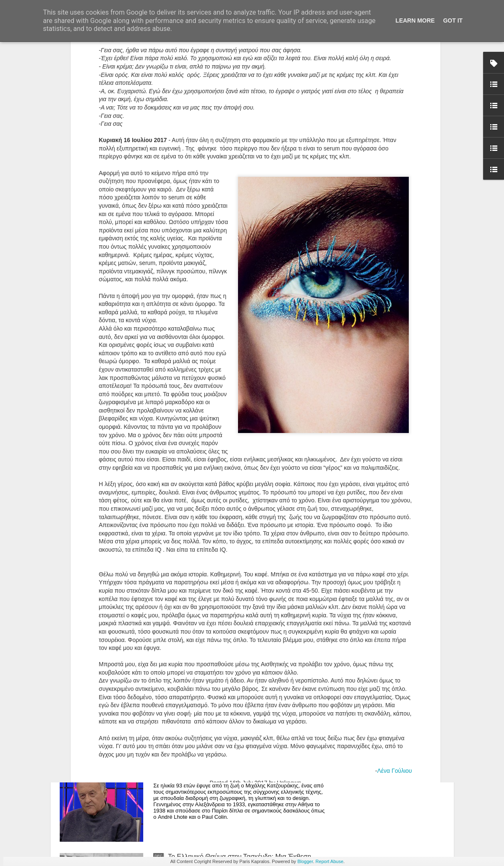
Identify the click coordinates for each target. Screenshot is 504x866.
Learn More (415, 20)
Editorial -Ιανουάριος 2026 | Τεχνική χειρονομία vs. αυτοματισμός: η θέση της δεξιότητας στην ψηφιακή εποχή (243, 674)
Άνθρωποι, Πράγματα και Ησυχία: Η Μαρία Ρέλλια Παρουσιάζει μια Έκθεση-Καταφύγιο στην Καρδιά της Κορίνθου (246, 579)
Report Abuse (330, 861)
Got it (453, 20)
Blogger (305, 861)
